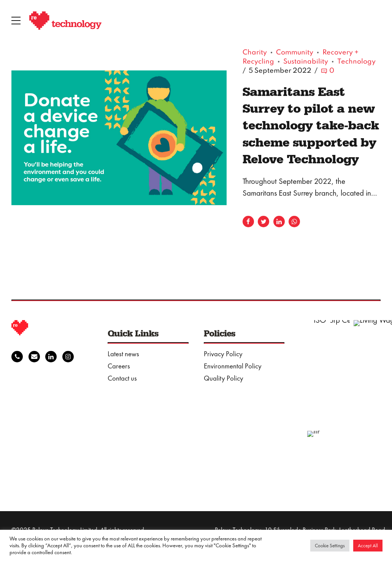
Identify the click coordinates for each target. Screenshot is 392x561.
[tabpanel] (119, 138)
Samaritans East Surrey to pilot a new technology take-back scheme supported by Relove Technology (311, 125)
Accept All (368, 546)
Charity (255, 53)
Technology (356, 62)
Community (295, 53)
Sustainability (306, 62)
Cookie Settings (330, 546)
